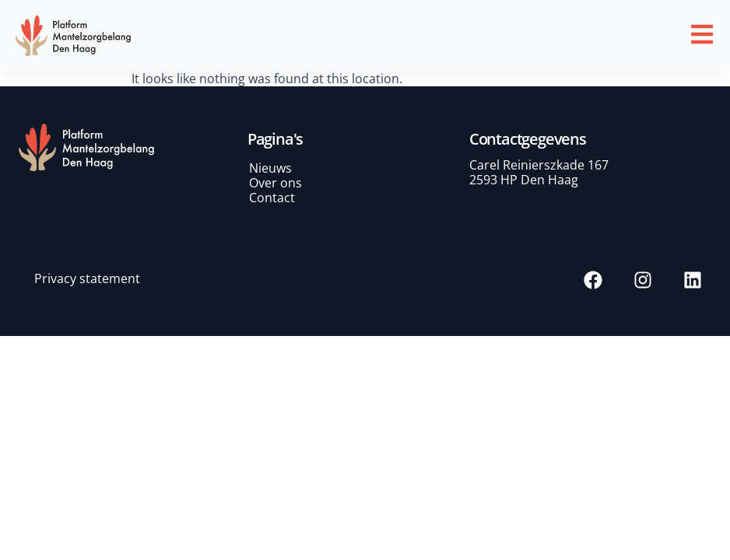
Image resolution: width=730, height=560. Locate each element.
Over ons (276, 183)
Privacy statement (87, 278)
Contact (272, 198)
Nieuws (270, 168)
